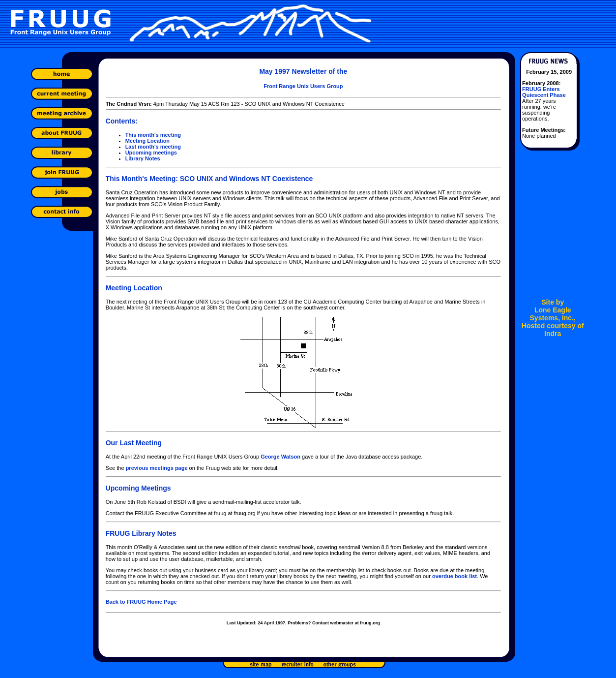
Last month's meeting (153, 147)
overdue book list (455, 576)
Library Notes (143, 158)
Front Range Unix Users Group (303, 86)
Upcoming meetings (151, 153)
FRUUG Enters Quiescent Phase (544, 92)
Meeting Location (147, 141)
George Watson (280, 457)
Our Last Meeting (134, 443)
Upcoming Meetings (138, 488)
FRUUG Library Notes (141, 533)
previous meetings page (157, 468)
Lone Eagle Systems (551, 314)
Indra (553, 334)
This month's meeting (153, 135)
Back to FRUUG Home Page (141, 602)
